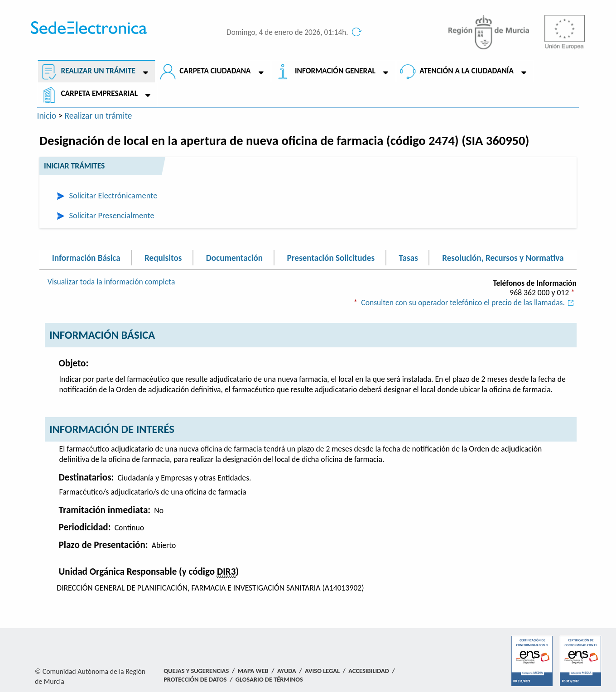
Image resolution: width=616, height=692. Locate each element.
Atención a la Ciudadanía (467, 71)
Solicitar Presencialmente (112, 215)
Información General (335, 71)
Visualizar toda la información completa (111, 282)
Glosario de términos (269, 679)
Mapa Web (253, 671)
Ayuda (287, 671)
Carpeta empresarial (99, 94)
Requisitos (163, 257)
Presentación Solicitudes (331, 257)
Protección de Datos (195, 679)
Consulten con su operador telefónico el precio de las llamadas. (469, 303)
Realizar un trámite (98, 71)
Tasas (408, 257)
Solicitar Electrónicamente (113, 195)
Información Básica (86, 257)
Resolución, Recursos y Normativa (503, 257)
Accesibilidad (369, 671)
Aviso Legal (322, 671)
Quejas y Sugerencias (196, 671)
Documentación (234, 257)
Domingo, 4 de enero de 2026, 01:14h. (287, 32)
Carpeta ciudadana (215, 71)
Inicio (47, 115)
